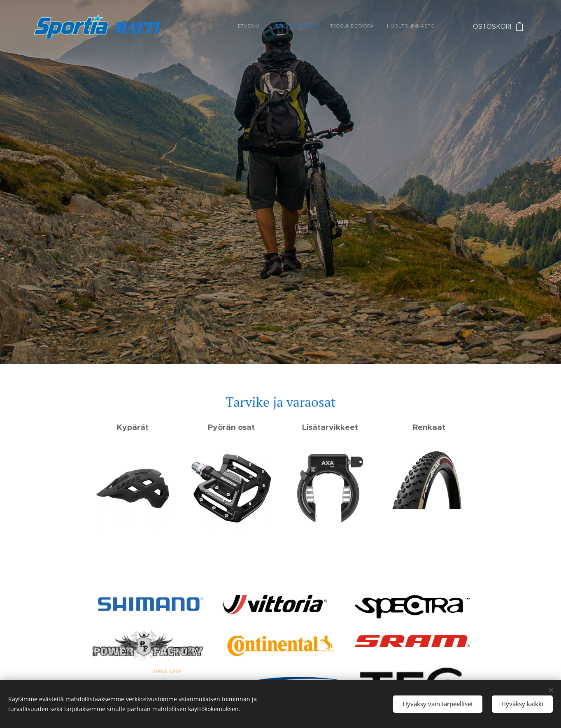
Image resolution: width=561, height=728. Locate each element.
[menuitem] (393, 27)
